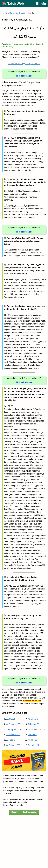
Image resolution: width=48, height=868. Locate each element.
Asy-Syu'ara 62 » (33, 64)
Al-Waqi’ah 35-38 (14, 729)
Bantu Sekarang (24, 812)
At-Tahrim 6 (33, 719)
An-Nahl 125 (33, 745)
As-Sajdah (11, 719)
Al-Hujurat (11, 740)
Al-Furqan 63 (34, 724)
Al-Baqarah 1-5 (13, 735)
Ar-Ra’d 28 (33, 740)
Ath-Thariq (32, 735)
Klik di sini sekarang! (24, 76)
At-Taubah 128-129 (36, 729)
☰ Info (41, 4)
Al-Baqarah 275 (13, 745)
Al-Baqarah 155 (13, 724)
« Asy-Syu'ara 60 (15, 64)
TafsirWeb (16, 3)
